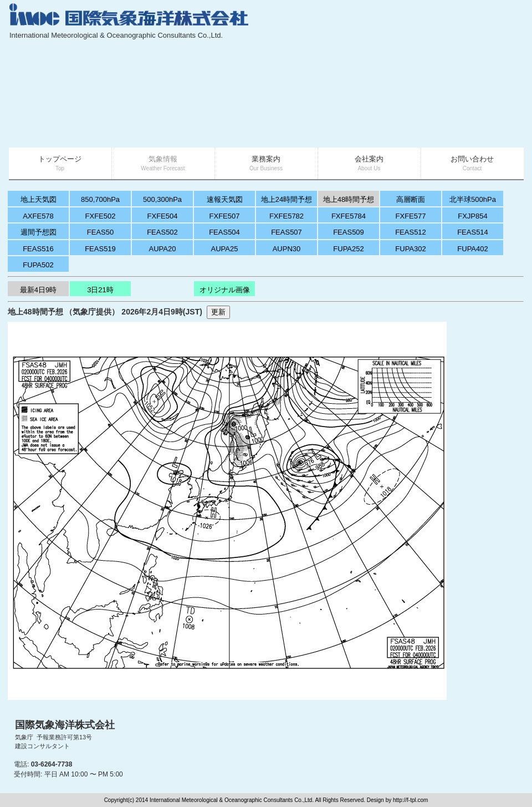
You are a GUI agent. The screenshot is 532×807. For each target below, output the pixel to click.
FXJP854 (472, 216)
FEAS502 (162, 232)
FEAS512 (411, 232)
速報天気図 (225, 199)
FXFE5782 (287, 216)
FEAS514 (473, 232)
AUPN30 (287, 249)
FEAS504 (224, 232)
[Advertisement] (439, 75)
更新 (218, 312)
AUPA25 (225, 249)
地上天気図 (39, 199)
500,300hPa (162, 199)
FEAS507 (287, 232)
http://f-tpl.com (410, 800)
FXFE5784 (349, 216)
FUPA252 (348, 249)
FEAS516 (38, 249)
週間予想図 (39, 232)
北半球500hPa (473, 199)
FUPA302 (410, 249)
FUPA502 (38, 265)
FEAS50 (100, 232)
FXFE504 (163, 216)
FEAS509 (349, 232)
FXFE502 (101, 216)
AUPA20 (163, 249)
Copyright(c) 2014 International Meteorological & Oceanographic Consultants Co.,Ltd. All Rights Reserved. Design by (249, 800)
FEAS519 (100, 249)
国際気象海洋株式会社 (65, 725)
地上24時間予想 (287, 199)
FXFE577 (411, 216)
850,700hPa (100, 199)
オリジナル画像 (225, 290)
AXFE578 (38, 216)
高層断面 (411, 199)
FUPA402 (472, 249)
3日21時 (100, 290)
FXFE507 (225, 216)
